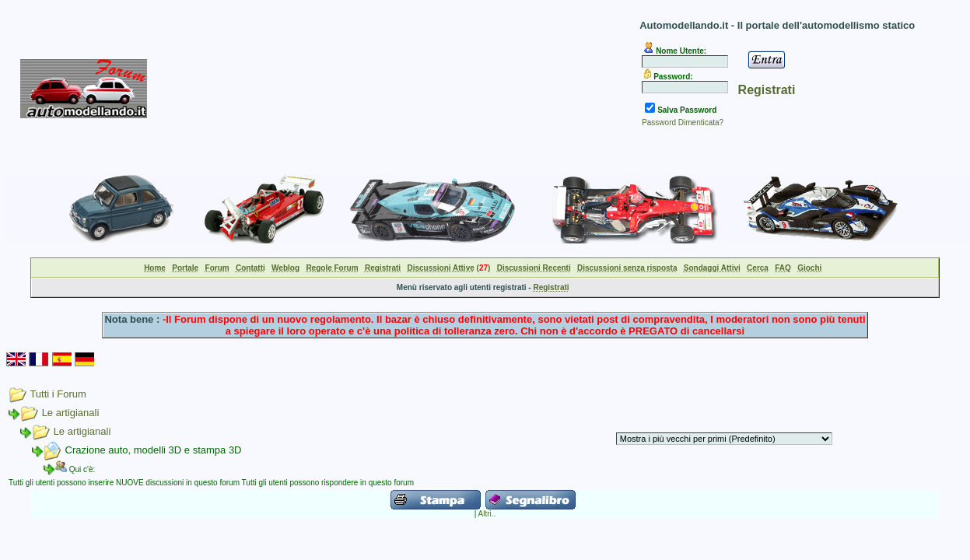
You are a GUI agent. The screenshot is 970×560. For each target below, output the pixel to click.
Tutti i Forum (58, 394)
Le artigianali (71, 413)
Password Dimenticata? (683, 122)
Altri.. (487, 514)
